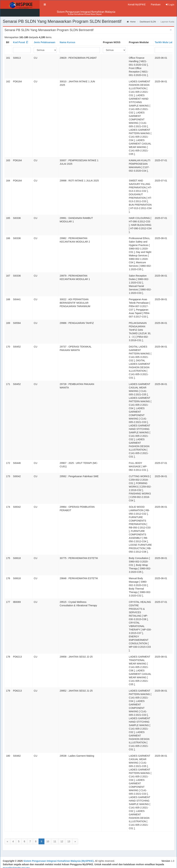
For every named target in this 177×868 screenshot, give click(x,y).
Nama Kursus (67, 35)
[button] (44, 4)
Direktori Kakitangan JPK (67, 864)
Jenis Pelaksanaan (45, 35)
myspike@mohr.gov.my (16, 860)
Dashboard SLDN (148, 14)
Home (131, 14)
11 (55, 834)
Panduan (156, 4)
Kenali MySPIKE (137, 4)
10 (48, 834)
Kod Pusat (19, 35)
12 (62, 834)
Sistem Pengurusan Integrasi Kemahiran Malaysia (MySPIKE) (58, 853)
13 (69, 834)
